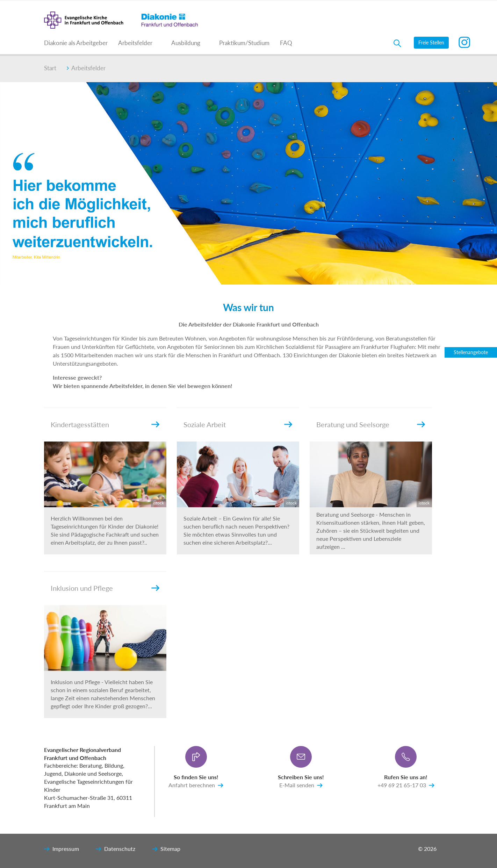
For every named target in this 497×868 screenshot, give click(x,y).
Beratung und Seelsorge (353, 424)
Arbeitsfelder (135, 43)
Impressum (62, 849)
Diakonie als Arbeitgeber (76, 43)
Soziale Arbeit (205, 424)
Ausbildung (186, 43)
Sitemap (166, 849)
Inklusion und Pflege (82, 588)
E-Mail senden (301, 785)
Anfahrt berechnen (196, 785)
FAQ (286, 43)
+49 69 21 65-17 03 (406, 785)
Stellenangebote (471, 352)
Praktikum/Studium (244, 43)
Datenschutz (116, 849)
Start (50, 68)
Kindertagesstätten (80, 424)
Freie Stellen (431, 42)
